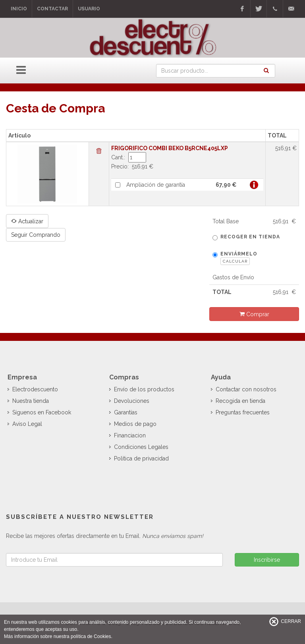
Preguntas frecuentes (243, 412)
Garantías (126, 412)
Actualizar (27, 221)
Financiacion (130, 435)
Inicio (19, 9)
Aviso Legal (27, 424)
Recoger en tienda (246, 237)
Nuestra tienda (31, 401)
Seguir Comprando (36, 235)
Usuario (89, 9)
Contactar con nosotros (246, 389)
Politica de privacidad (141, 458)
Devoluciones (132, 401)
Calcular (235, 261)
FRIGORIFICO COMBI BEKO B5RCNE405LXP (170, 148)
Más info (254, 185)
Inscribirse (267, 560)
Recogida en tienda (240, 401)
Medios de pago (135, 424)
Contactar (52, 9)
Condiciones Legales (141, 447)
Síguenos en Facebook (42, 412)
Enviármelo (235, 258)
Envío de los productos (144, 389)
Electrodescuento (35, 389)
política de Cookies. (92, 636)
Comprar (254, 314)
